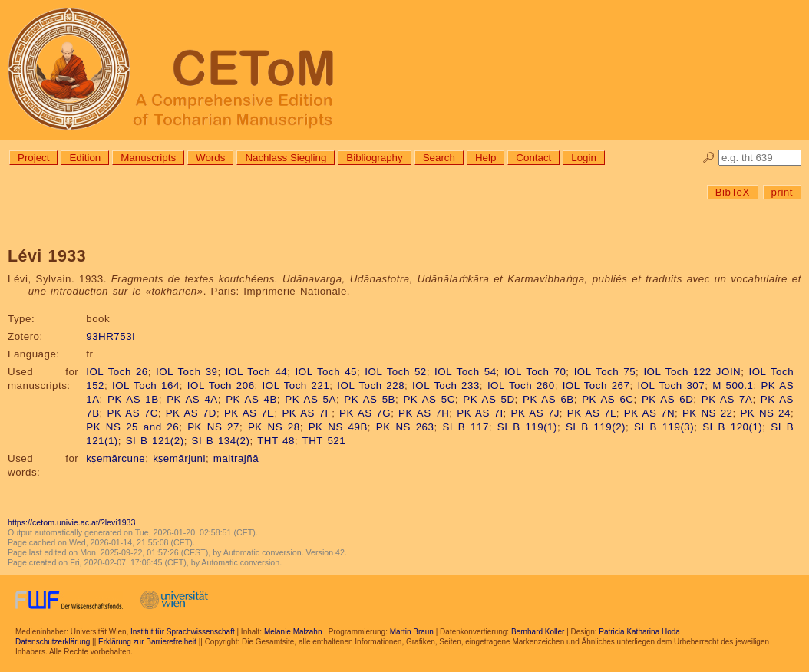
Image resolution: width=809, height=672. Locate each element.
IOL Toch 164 (146, 385)
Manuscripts (148, 158)
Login (584, 158)
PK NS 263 (405, 427)
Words (210, 158)
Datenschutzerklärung (53, 642)
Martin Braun (412, 632)
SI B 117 (465, 427)
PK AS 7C (133, 413)
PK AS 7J (535, 413)
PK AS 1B (133, 399)
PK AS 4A (192, 399)
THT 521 (324, 441)
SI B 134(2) (221, 441)
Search (439, 158)
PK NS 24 (765, 413)
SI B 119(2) (596, 427)
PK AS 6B (548, 399)
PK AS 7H (424, 413)
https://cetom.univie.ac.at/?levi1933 (71, 522)
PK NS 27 (213, 427)
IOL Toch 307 (671, 385)
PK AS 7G (365, 413)
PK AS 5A (310, 399)
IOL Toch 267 (596, 385)
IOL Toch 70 (535, 372)
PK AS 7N (649, 413)
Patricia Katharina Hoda (639, 632)
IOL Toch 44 (256, 372)
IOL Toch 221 (296, 385)
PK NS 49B (338, 427)
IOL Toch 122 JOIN (692, 372)
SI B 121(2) (155, 441)
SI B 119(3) (664, 427)
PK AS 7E (249, 413)
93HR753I (111, 336)
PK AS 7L (592, 413)
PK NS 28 (274, 427)
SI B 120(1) (732, 427)
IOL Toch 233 (446, 385)
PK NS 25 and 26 (132, 427)
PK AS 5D (489, 399)
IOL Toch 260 (521, 385)
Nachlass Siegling (286, 158)
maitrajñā (236, 458)
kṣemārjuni (179, 458)
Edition (85, 158)
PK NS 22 (708, 413)
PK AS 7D (191, 413)
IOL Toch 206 (221, 385)
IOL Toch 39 (187, 372)
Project (33, 158)
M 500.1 (733, 385)
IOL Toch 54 (465, 372)
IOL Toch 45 (326, 372)
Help (485, 158)
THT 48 (276, 441)
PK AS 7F (307, 413)
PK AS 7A (727, 399)
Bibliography (374, 158)
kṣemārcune (116, 458)
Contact (533, 158)
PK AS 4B (251, 399)
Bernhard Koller (538, 632)
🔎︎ (709, 158)
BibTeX (733, 192)
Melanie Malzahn (293, 632)
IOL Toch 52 (395, 372)
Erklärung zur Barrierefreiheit (147, 642)
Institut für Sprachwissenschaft (183, 632)
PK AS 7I (480, 413)
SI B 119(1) (527, 427)
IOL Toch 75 (605, 372)
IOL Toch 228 (371, 385)
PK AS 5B (370, 399)
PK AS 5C (429, 399)
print (782, 192)
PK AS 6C (608, 399)
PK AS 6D (667, 399)
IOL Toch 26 (117, 372)
